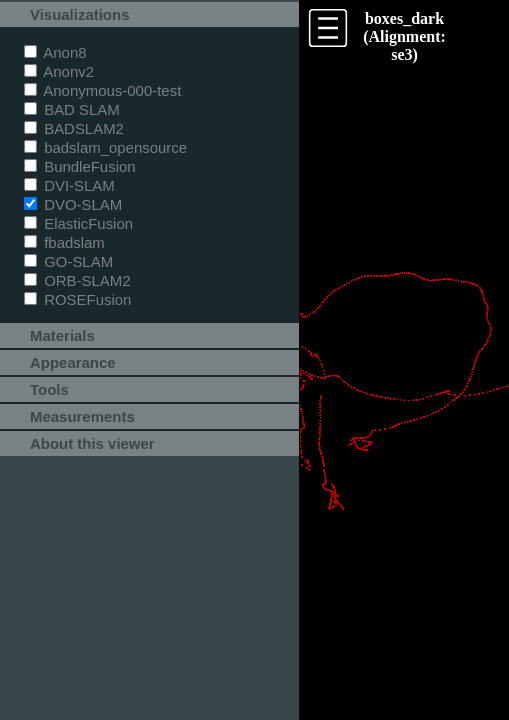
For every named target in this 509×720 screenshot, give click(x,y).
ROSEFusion (77, 299)
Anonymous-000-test (102, 90)
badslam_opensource (105, 147)
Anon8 (55, 52)
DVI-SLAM (69, 185)
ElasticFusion (78, 223)
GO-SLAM (68, 261)
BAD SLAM (72, 109)
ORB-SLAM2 (77, 280)
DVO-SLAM (73, 204)
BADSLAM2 (74, 128)
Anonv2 (59, 71)
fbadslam (64, 242)
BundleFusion (80, 166)
